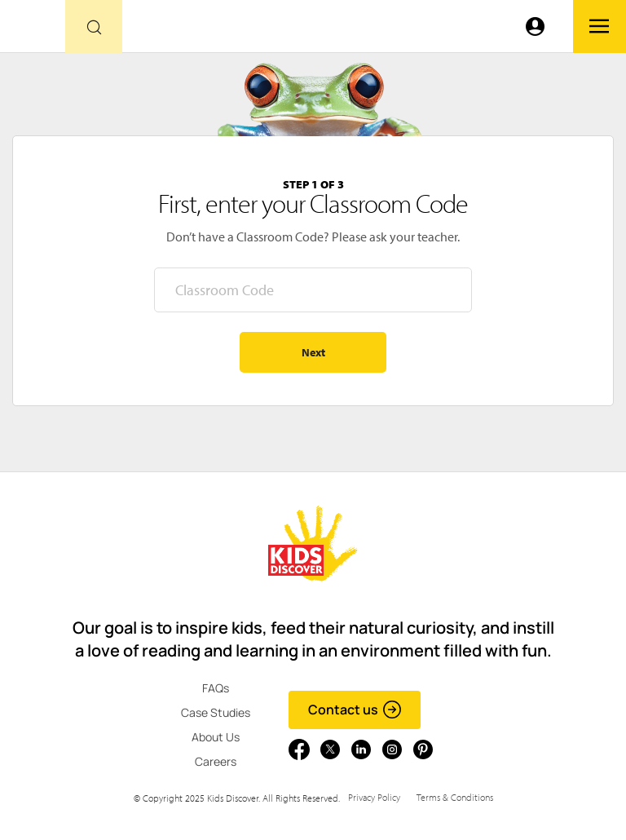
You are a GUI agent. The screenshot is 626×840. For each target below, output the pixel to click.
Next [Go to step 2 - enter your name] (313, 352)
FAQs (216, 688)
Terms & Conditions (455, 797)
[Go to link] (33, 31)
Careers (216, 761)
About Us (216, 737)
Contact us (355, 710)
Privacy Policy (374, 797)
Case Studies (216, 712)
